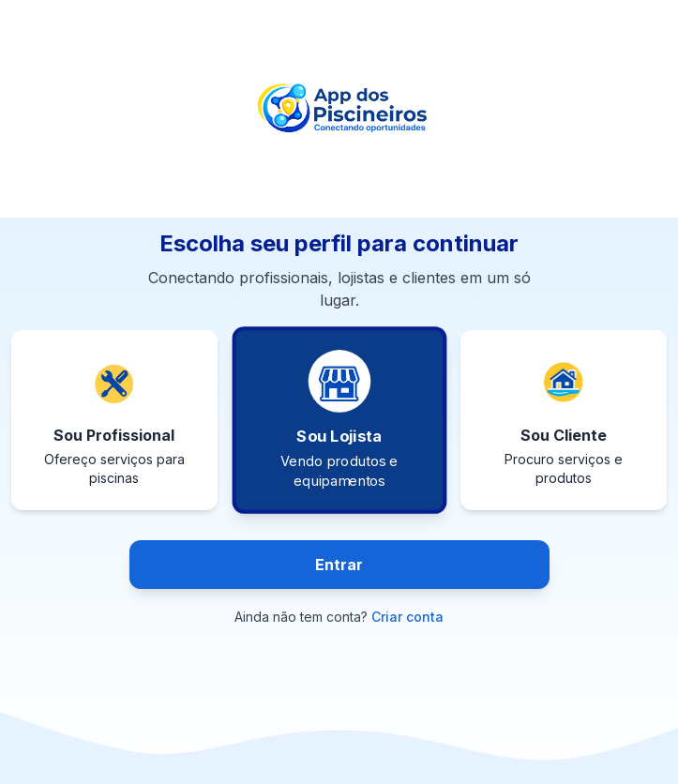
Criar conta (407, 617)
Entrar (339, 565)
